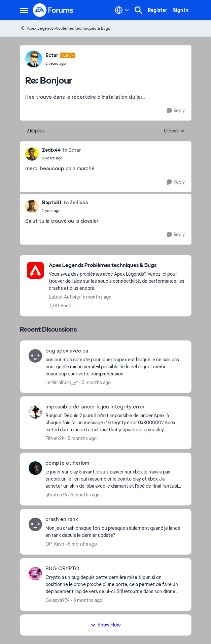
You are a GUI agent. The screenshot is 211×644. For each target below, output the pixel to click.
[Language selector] (122, 10)
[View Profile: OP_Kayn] (35, 524)
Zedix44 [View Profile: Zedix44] (51, 150)
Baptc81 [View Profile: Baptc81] (52, 203)
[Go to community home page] (54, 10)
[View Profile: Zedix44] (32, 154)
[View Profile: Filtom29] (35, 412)
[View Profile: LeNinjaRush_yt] (35, 356)
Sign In (181, 10)
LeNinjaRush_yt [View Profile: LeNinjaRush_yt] (62, 382)
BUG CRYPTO (62, 569)
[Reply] (176, 111)
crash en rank (62, 519)
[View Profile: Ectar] (34, 59)
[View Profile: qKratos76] (35, 468)
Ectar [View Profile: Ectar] (52, 55)
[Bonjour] (60, 63)
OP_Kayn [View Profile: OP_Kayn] (55, 544)
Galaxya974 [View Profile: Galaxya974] (58, 600)
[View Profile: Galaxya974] (35, 574)
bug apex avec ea (67, 351)
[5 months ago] (95, 382)
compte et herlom (67, 463)
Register (157, 10)
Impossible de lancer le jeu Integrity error (95, 407)
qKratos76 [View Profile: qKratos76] (56, 495)
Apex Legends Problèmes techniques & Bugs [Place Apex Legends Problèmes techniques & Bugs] (65, 28)
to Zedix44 (76, 203)
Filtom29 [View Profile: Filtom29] (55, 438)
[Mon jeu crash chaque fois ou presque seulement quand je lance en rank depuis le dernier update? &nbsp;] (114, 532)
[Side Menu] (24, 10)
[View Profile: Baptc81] (32, 206)
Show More (106, 625)
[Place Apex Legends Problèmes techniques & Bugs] (117, 265)
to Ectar (72, 150)
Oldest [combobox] (174, 131)
